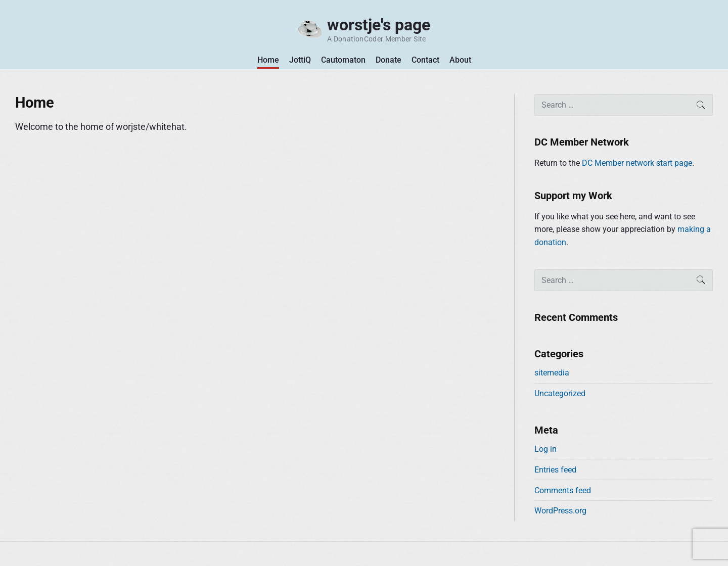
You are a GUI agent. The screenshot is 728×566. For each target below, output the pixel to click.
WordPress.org (560, 511)
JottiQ (300, 60)
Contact (425, 60)
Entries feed (555, 470)
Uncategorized (560, 393)
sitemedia (552, 373)
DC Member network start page (637, 163)
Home (268, 60)
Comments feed (563, 490)
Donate (389, 60)
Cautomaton (343, 60)
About (460, 60)
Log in (545, 449)
